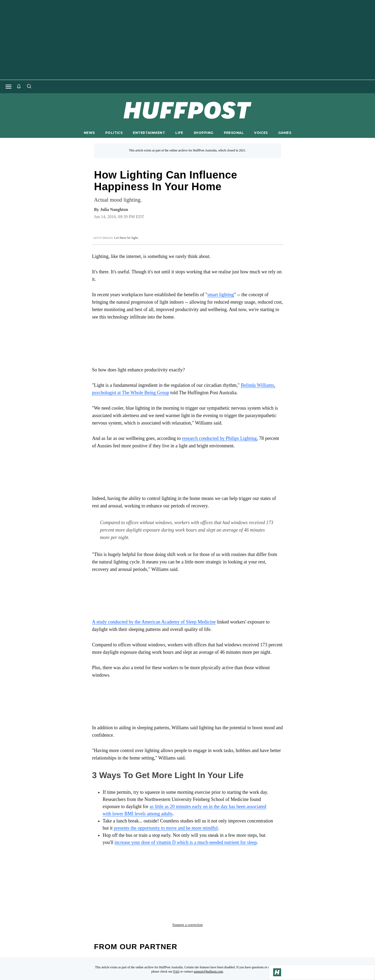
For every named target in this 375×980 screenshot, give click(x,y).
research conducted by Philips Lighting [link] (219, 438)
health (102, 875)
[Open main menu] (8, 87)
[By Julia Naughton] (114, 210)
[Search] (29, 87)
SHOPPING (203, 133)
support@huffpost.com (208, 934)
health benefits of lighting (147, 875)
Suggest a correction (187, 887)
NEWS (89, 133)
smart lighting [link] (221, 295)
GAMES (285, 133)
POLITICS (114, 133)
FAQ (176, 934)
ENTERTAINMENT (149, 133)
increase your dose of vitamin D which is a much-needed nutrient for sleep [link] (186, 842)
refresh (193, 875)
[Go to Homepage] (277, 972)
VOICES (261, 133)
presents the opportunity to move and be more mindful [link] (166, 828)
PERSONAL (234, 133)
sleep (215, 875)
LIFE (179, 133)
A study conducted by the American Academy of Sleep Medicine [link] (154, 622)
